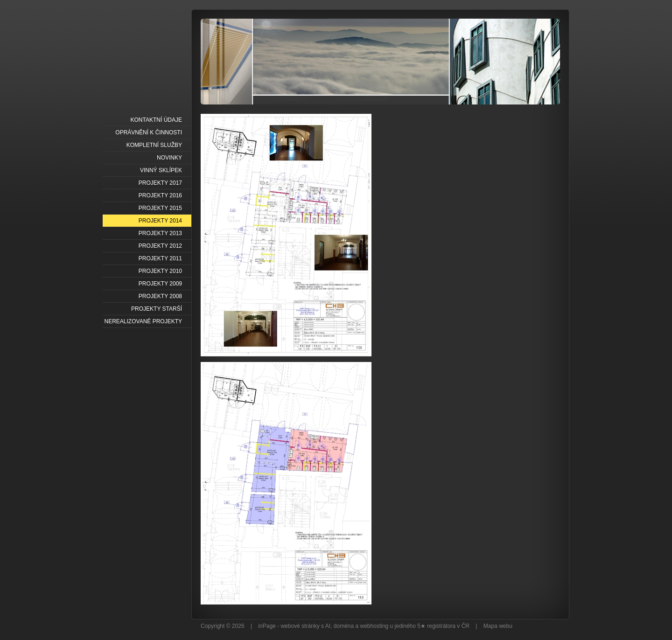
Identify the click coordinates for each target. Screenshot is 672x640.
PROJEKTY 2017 (160, 183)
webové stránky (300, 626)
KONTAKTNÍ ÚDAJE (156, 120)
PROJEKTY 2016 (160, 195)
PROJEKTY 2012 (160, 246)
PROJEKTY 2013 (160, 233)
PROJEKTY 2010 (160, 271)
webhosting (374, 626)
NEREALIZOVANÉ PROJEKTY (143, 321)
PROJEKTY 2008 (160, 296)
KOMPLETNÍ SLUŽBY (154, 145)
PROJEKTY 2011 (160, 258)
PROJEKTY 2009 (160, 284)
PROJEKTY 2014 (160, 221)
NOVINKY (169, 158)
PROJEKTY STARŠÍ (157, 309)
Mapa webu (498, 626)
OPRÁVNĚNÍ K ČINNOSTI (149, 132)
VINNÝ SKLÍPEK (161, 170)
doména (344, 626)
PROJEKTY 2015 (160, 208)
